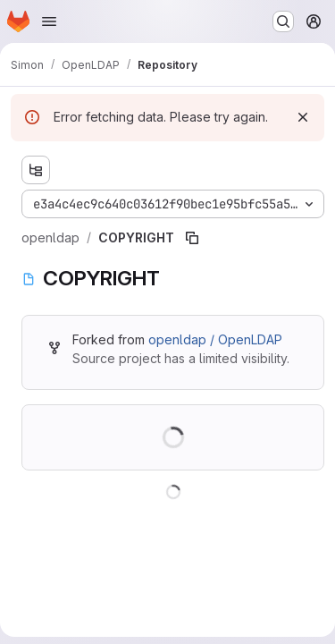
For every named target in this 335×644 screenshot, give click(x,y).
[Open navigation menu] (49, 21)
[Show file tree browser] (36, 170)
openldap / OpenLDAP (215, 339)
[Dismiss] (303, 117)
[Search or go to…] (283, 21)
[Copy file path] (192, 238)
